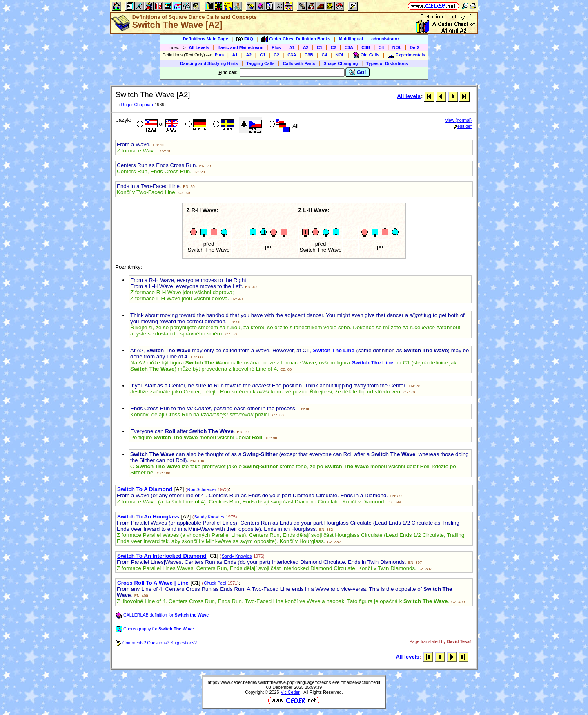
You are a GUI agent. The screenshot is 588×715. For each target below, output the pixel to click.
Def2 (415, 47)
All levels (409, 96)
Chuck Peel (215, 583)
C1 (320, 47)
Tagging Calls (260, 63)
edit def (463, 126)
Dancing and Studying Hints (209, 63)
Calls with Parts (299, 63)
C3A (349, 47)
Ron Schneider (202, 489)
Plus (276, 47)
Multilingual (351, 39)
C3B (366, 47)
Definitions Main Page (206, 39)
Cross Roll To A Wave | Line (153, 583)
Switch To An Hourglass (148, 517)
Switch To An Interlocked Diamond (162, 556)
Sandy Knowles (209, 517)
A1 (292, 47)
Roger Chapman (137, 105)
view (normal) (459, 120)
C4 (381, 47)
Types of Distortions (387, 63)
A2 (306, 47)
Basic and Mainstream (240, 47)
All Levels (199, 47)
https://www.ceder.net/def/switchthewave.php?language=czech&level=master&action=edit (294, 682)
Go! (357, 72)
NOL (397, 47)
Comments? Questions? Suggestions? (156, 643)
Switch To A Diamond (145, 489)
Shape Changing (341, 63)
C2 (334, 47)
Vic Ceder (290, 692)
